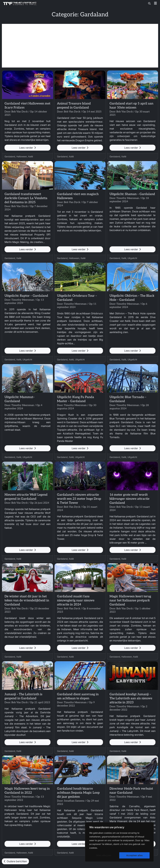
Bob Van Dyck (20, 112)
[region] (119, 842)
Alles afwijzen (104, 855)
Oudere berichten (15, 861)
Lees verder (27, 148)
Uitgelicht (132, 258)
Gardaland (10, 156)
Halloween (22, 156)
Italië (31, 156)
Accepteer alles (134, 855)
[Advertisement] (80, 46)
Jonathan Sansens (74, 801)
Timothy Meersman (128, 198)
